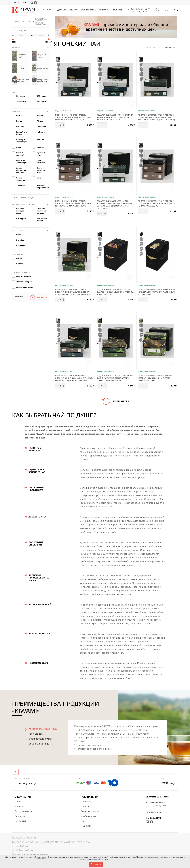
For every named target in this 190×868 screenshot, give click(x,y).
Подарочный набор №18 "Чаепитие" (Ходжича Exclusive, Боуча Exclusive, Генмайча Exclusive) (156, 203)
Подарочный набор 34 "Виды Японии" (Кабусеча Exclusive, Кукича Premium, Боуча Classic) (157, 292)
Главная (16, 22)
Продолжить (96, 864)
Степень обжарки (21, 272)
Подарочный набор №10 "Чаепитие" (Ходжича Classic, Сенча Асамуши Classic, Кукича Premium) (115, 378)
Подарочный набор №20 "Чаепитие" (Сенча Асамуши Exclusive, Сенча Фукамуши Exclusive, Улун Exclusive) (156, 117)
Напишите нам (154, 812)
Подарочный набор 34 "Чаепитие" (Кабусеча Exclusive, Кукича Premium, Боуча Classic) (115, 292)
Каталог (27, 22)
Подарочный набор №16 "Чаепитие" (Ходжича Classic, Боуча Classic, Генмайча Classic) (156, 378)
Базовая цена (19, 31)
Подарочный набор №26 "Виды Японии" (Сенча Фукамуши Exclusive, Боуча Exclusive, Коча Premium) (74, 378)
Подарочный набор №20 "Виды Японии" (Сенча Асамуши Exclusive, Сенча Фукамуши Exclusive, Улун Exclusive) (115, 204)
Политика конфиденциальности (30, 854)
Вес (14, 92)
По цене (151, 47)
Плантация (18, 254)
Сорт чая (17, 112)
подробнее (41, 857)
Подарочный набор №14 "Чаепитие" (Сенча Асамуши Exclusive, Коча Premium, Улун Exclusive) (115, 117)
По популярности (167, 47)
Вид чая (16, 47)
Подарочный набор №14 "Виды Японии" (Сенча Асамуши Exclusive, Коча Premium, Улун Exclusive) (73, 117)
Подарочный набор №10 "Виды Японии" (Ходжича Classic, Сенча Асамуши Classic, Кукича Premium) (73, 292)
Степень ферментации (23, 198)
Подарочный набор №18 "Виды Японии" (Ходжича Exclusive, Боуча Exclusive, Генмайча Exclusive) (73, 203)
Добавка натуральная (23, 205)
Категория (17, 231)
